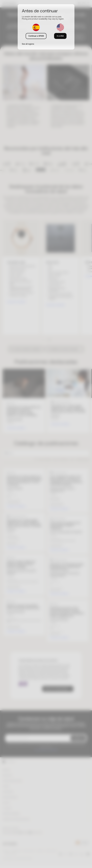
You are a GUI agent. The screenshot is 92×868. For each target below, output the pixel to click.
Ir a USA (60, 36)
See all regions (28, 44)
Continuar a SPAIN (36, 36)
